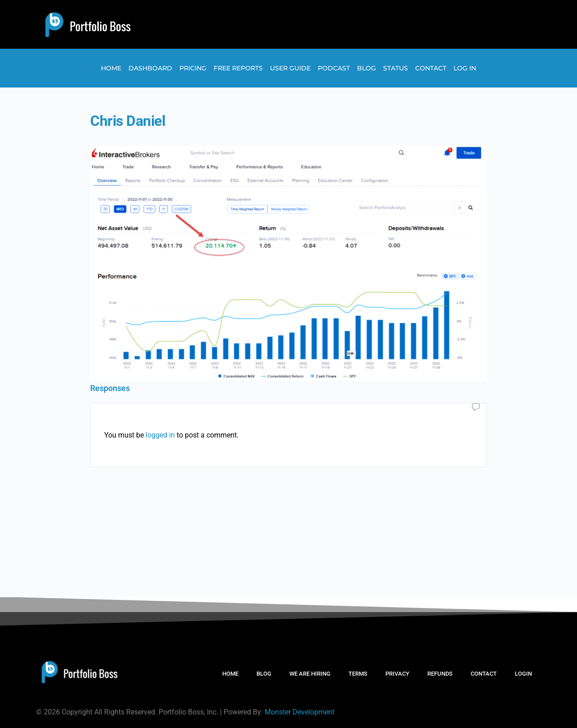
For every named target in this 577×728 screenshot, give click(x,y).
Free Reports (238, 68)
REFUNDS (440, 674)
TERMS (358, 674)
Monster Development (300, 712)
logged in (160, 435)
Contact (431, 68)
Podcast (334, 68)
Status (396, 68)
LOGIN (523, 674)
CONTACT (484, 674)
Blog (366, 68)
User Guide (290, 68)
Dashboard (150, 68)
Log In (465, 68)
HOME (230, 674)
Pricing (193, 68)
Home (111, 68)
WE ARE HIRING (310, 674)
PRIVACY (397, 674)
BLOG (264, 674)
